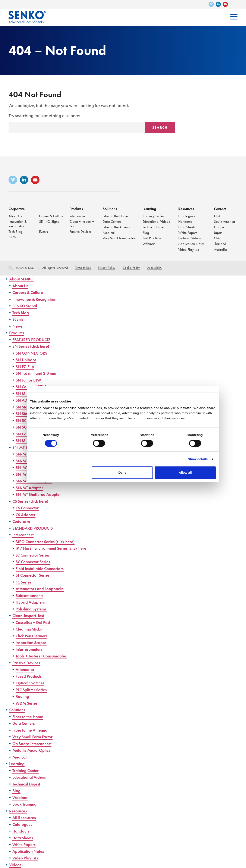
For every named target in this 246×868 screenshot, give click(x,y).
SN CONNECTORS (33, 353)
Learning (150, 208)
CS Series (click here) (32, 501)
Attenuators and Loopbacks (42, 589)
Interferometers (31, 649)
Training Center (154, 215)
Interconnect (78, 215)
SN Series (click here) (33, 346)
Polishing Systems (32, 609)
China (218, 238)
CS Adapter (27, 515)
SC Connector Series (35, 562)
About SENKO (23, 279)
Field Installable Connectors (42, 568)
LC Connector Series (35, 555)
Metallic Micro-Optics (33, 750)
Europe (219, 226)
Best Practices (152, 238)
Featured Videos (190, 238)
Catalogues (187, 215)
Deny (122, 472)
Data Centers (112, 220)
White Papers (188, 232)
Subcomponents (31, 595)
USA (217, 215)
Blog (146, 232)
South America (225, 220)
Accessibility (155, 268)
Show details (198, 459)
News (18, 326)
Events (44, 231)
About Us (15, 215)
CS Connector (29, 508)
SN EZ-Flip (26, 366)
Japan (218, 232)
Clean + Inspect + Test (82, 223)
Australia (220, 249)
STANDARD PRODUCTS (35, 528)
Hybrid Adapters (32, 602)
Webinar (149, 244)
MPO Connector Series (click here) (48, 542)
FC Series (24, 582)
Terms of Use (83, 268)
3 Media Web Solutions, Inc (11, 268)
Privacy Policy (107, 268)
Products (76, 208)
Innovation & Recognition (18, 223)
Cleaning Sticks (30, 629)
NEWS (14, 237)
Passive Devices (81, 231)
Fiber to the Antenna (117, 226)
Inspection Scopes (33, 642)
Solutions (110, 208)
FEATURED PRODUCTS (33, 340)
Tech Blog (16, 231)
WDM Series (28, 703)
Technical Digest (154, 226)
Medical (109, 232)
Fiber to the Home (116, 215)
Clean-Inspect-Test (30, 615)
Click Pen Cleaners (33, 636)
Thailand (220, 244)
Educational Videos (157, 220)
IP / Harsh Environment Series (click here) (56, 548)
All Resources (25, 817)
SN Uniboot (27, 360)
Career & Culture (52, 215)
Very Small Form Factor (119, 238)
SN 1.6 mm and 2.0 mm (38, 373)
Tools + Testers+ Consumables (44, 656)
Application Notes (192, 244)
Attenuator (26, 669)
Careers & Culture (30, 292)
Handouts (185, 220)
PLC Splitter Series (33, 690)
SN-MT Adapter (31, 488)
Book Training (26, 804)
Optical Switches (31, 683)
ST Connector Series (34, 575)
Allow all (185, 472)
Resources (186, 208)
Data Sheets (187, 226)
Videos (16, 865)
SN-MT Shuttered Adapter (41, 494)
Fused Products (30, 676)
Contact (220, 208)
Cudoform (22, 521)
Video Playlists (189, 249)
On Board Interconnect (34, 743)
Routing (23, 696)
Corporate (17, 208)
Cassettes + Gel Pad (34, 622)
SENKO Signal (50, 220)
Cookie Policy (131, 268)
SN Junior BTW (30, 380)
